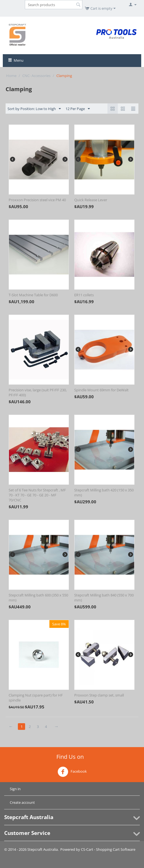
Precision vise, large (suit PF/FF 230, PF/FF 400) (38, 392)
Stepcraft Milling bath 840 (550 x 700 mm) (104, 598)
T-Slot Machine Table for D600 (33, 295)
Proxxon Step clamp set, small (99, 695)
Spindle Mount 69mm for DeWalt (101, 390)
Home (11, 76)
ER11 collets (84, 295)
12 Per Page (78, 109)
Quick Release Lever (91, 200)
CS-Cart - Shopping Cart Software (108, 849)
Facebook (72, 772)
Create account (22, 802)
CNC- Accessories (36, 76)
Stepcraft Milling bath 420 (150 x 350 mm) (104, 493)
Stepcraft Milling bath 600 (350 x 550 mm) (38, 598)
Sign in (15, 789)
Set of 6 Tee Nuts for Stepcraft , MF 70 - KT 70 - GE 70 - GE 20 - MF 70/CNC (37, 495)
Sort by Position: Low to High (34, 109)
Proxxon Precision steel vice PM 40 (37, 200)
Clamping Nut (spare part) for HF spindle (36, 698)
